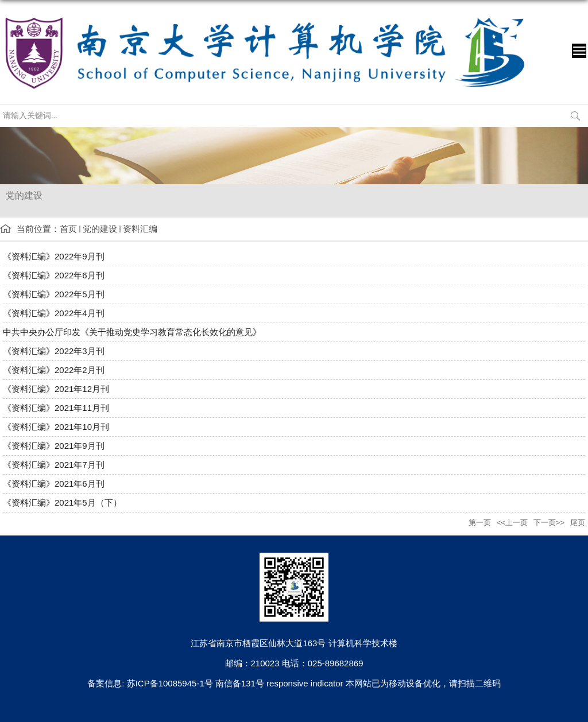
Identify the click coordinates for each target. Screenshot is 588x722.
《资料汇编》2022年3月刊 (54, 351)
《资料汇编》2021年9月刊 (54, 446)
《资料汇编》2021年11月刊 (56, 408)
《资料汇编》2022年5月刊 (54, 294)
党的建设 (100, 229)
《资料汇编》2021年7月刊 (54, 465)
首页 (68, 229)
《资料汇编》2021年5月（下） (62, 502)
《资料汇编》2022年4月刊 (54, 313)
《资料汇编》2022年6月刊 (54, 275)
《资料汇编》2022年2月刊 (54, 370)
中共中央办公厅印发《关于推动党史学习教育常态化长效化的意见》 (132, 332)
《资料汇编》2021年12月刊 (56, 389)
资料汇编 (140, 229)
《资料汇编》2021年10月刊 (56, 427)
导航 (579, 51)
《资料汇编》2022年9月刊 (54, 256)
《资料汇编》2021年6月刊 (54, 484)
